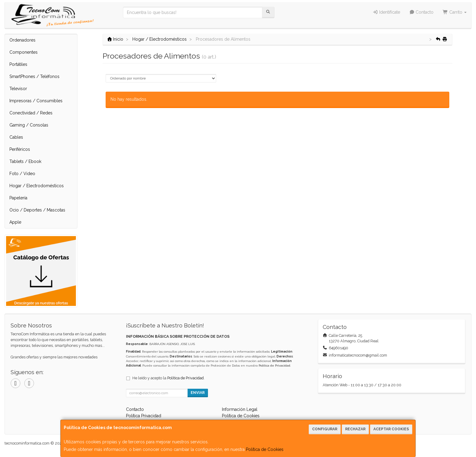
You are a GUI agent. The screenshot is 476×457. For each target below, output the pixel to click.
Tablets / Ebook (25, 161)
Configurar (325, 429)
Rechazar (355, 429)
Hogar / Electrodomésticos (37, 186)
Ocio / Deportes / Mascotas (37, 210)
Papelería (18, 198)
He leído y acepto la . (168, 378)
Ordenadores (22, 40)
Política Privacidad (144, 416)
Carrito (455, 12)
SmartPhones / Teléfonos (34, 76)
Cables (16, 137)
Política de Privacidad (274, 366)
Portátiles (18, 64)
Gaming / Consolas (29, 125)
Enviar (198, 393)
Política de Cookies (265, 449)
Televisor (18, 89)
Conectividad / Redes (31, 113)
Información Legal (240, 409)
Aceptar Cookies (391, 429)
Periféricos (20, 149)
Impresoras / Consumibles (36, 101)
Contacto (422, 12)
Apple (15, 222)
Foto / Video (22, 174)
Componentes (24, 52)
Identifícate (386, 12)
